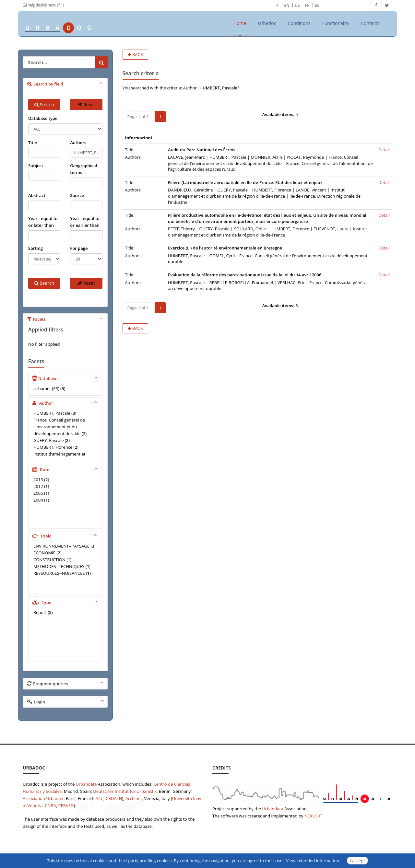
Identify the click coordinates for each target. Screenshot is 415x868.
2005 (38, 493)
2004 (38, 500)
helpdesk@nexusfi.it (43, 5)
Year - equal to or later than (43, 222)
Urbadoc (267, 23)
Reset (86, 104)
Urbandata (86, 784)
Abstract (37, 195)
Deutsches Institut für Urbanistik (125, 791)
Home (240, 23)
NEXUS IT (313, 816)
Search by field (66, 84)
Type (66, 602)
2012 (38, 486)
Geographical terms (83, 169)
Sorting (36, 248)
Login (66, 701)
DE (297, 5)
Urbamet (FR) (46, 388)
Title (33, 143)
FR (307, 5)
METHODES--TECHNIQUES (59, 566)
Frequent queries (66, 683)
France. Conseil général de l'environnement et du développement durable (59, 427)
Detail (384, 150)
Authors (78, 143)
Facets (66, 319)
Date (66, 469)
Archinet (134, 798)
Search (44, 104)
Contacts (370, 23)
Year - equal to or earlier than (85, 222)
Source (77, 195)
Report (40, 612)
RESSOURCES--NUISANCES (59, 573)
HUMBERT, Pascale (52, 413)
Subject (36, 166)
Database (66, 378)
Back (135, 54)
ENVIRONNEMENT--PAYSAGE (61, 546)
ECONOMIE (44, 553)
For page (79, 248)
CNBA (50, 805)
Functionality (336, 23)
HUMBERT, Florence (53, 447)
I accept (357, 861)
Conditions (299, 23)
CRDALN (114, 798)
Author (66, 403)
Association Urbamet (43, 798)
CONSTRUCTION (49, 560)
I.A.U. (98, 798)
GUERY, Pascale (48, 440)
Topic (66, 536)
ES (317, 5)
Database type (43, 118)
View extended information (313, 861)
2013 (38, 480)
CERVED (66, 805)
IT (277, 5)
